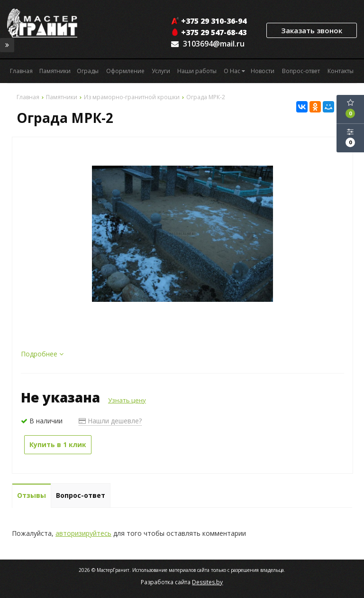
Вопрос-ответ (301, 71)
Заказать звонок (312, 30)
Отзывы (32, 495)
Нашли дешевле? (110, 421)
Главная (21, 71)
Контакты (341, 71)
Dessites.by (207, 582)
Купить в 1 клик (58, 444)
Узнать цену (127, 400)
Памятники (55, 71)
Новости (263, 71)
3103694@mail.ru (214, 44)
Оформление (125, 71)
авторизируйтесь (83, 533)
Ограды (88, 71)
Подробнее (42, 354)
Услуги (161, 71)
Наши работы (197, 71)
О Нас (234, 71)
